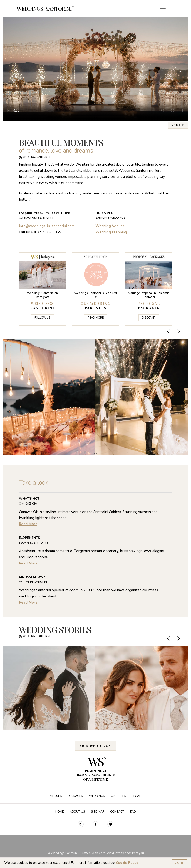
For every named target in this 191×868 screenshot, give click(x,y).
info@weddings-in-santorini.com (47, 226)
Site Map (98, 812)
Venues (56, 796)
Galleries (119, 796)
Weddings (97, 796)
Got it (179, 863)
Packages (76, 796)
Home (60, 812)
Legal (136, 796)
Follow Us (42, 318)
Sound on (178, 125)
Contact (118, 812)
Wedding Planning (111, 232)
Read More (96, 318)
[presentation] (169, 331)
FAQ (133, 812)
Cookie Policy (127, 863)
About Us (78, 812)
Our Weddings (95, 746)
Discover (149, 318)
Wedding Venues (110, 226)
